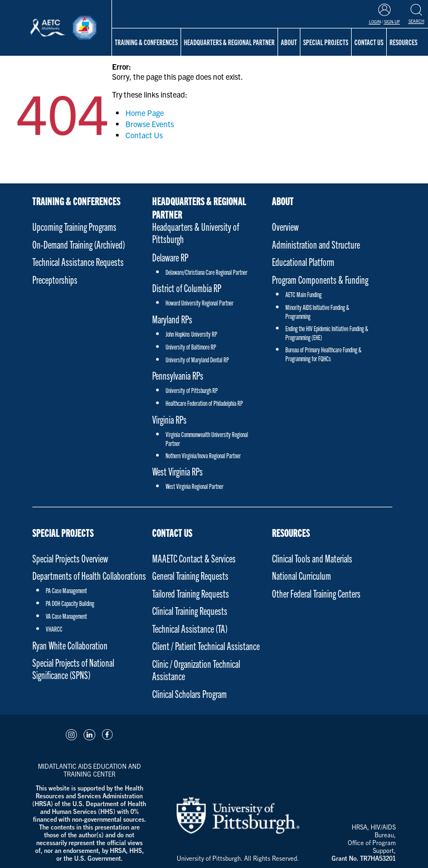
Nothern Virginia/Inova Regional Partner (203, 455)
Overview (285, 227)
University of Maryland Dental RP (197, 359)
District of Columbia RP (187, 288)
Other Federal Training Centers (316, 593)
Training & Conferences (146, 42)
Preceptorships (55, 280)
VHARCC (54, 629)
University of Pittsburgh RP (192, 390)
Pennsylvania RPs (178, 375)
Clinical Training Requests (190, 611)
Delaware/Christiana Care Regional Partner (206, 272)
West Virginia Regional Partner (194, 486)
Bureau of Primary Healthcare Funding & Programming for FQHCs (324, 354)
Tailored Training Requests (191, 593)
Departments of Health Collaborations (89, 576)
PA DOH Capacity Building (70, 603)
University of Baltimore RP (191, 346)
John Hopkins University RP (191, 334)
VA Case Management (66, 616)
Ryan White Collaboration (70, 645)
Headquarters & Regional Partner (229, 42)
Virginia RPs (169, 420)
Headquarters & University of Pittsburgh (196, 233)
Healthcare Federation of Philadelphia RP (204, 403)
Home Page (145, 113)
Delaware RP (170, 257)
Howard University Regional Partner (200, 302)
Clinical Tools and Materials (312, 558)
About (283, 201)
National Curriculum (301, 576)
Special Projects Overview (70, 558)
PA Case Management (66, 590)
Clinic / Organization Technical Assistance (196, 670)
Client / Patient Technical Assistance (206, 646)
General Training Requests (190, 576)
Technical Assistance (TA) (190, 629)
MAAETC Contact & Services (194, 558)
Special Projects (63, 532)
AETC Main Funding (303, 294)
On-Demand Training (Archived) (79, 244)
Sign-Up (392, 22)
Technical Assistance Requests (78, 262)
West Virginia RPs (177, 471)
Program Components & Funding (320, 280)
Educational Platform (303, 262)
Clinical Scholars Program (189, 694)
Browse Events (150, 124)
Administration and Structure (316, 244)
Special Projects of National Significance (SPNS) (73, 669)
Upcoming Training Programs (74, 227)
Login (375, 22)
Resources (291, 532)
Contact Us (144, 135)
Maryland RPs (172, 319)
